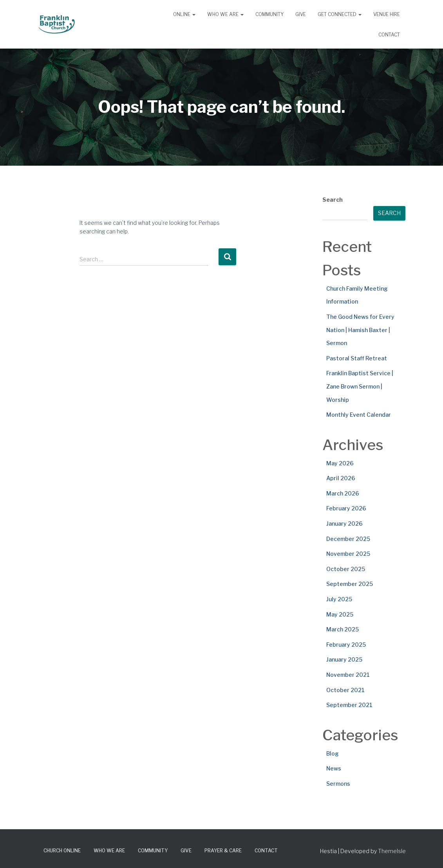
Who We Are (225, 14)
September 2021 (349, 705)
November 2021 (348, 675)
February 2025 (346, 645)
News (334, 768)
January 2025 (344, 659)
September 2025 (350, 584)
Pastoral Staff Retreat (357, 358)
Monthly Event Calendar (359, 415)
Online (184, 14)
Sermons (338, 784)
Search (333, 200)
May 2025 (340, 614)
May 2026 (340, 463)
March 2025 (343, 629)
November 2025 (348, 554)
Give (301, 14)
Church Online (62, 851)
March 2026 (343, 493)
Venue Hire (387, 14)
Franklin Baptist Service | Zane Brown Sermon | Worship (360, 386)
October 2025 (346, 569)
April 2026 (341, 478)
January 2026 (344, 524)
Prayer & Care (223, 851)
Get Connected (340, 14)
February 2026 (346, 508)
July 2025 (339, 599)
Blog (333, 753)
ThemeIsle (392, 851)
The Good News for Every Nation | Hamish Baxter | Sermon (360, 330)
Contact (389, 35)
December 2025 (348, 539)
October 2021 (345, 690)
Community (269, 14)
